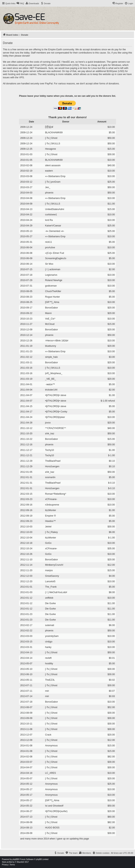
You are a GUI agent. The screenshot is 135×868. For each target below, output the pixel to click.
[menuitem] (20, 3)
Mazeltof (21, 862)
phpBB (15, 859)
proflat (9, 862)
